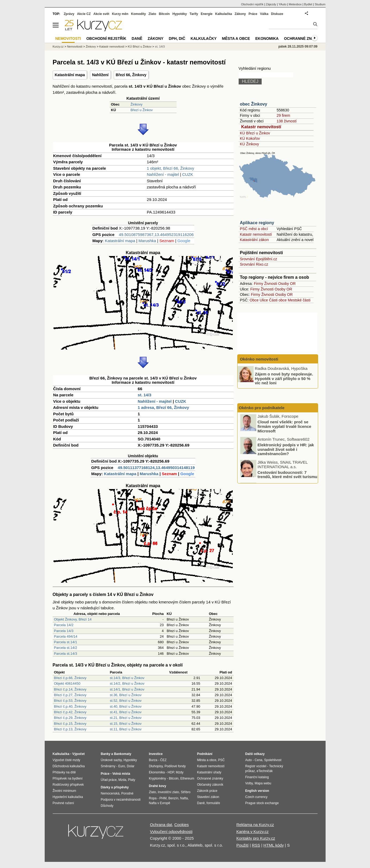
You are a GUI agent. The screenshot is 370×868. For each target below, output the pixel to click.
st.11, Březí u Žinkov (126, 729)
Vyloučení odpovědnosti (171, 832)
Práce (253, 14)
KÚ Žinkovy (250, 144)
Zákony (240, 14)
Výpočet (79, 754)
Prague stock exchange (262, 803)
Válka (264, 14)
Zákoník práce (207, 791)
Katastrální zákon (254, 240)
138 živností (287, 121)
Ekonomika (267, 38)
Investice (156, 754)
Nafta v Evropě (160, 803)
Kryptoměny (158, 778)
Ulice (264, 300)
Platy (132, 780)
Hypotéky (180, 14)
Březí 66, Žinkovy (131, 75)
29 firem (283, 115)
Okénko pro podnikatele (262, 408)
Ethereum (187, 778)
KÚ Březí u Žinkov (255, 133)
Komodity (138, 14)
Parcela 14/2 (64, 625)
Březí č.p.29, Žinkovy (70, 718)
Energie (207, 14)
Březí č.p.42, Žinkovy (70, 712)
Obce (254, 300)
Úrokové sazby (111, 760)
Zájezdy (271, 4)
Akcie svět (101, 14)
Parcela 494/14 (66, 636)
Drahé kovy (158, 786)
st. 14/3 (145, 395)
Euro (122, 766)
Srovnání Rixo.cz (254, 264)
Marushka (147, 241)
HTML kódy (274, 845)
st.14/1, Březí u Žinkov (127, 689)
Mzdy (180, 772)
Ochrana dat (161, 825)
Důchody (107, 806)
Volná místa (121, 774)
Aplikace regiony (257, 223)
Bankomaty (123, 754)
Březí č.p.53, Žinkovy (70, 701)
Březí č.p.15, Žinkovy (70, 724)
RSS (256, 845)
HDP (171, 772)
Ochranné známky (303, 38)
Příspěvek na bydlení (68, 778)
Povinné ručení (63, 803)
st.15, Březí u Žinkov (126, 724)
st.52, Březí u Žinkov (126, 701)
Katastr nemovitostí (261, 127)
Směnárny (108, 766)
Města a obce (236, 38)
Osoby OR (287, 284)
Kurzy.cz (58, 46)
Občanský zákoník (210, 785)
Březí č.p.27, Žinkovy (70, 695)
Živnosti (271, 284)
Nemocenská (110, 793)
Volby (249, 783)
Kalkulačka (224, 14)
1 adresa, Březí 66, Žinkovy (163, 407)
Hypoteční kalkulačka (68, 797)
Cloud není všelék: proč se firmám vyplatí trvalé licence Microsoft (285, 427)
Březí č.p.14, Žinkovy (70, 689)
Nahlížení (100, 75)
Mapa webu (263, 783)
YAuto (282, 4)
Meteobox (295, 4)
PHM (163, 798)
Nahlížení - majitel (163, 174)
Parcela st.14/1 (66, 642)
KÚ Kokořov (250, 138)
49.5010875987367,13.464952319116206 (156, 235)
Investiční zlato (168, 792)
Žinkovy (137, 104)
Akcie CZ (84, 14)
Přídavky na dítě (64, 772)
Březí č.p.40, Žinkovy (70, 706)
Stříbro (186, 792)
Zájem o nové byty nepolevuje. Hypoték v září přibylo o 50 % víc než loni (284, 378)
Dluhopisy (156, 766)
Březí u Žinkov (142, 110)
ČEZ (163, 760)
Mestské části (299, 300)
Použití (242, 845)
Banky (106, 754)
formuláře (213, 803)
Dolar (131, 766)
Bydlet (308, 4)
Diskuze (277, 14)
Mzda (122, 780)
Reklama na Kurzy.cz (255, 825)
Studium (320, 4)
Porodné (127, 793)
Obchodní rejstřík (252, 4)
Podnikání (205, 754)
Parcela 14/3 (64, 631)
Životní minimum (64, 791)
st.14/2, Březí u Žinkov (127, 683)
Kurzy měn (120, 14)
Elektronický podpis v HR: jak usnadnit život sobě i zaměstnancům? (286, 450)
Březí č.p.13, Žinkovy (70, 729)
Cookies (181, 825)
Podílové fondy (175, 766)
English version (257, 791)
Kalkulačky (203, 38)
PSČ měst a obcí (254, 229)
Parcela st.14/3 (66, 654)
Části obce (278, 300)
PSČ (221, 760)
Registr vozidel (256, 766)
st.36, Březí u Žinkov (126, 695)
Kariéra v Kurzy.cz (252, 832)
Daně (137, 38)
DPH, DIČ (177, 38)
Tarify (194, 14)
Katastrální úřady (209, 772)
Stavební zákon (208, 797)
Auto (249, 760)
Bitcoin (164, 14)
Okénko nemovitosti (259, 359)
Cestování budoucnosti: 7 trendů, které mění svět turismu (287, 475)
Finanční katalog (257, 777)
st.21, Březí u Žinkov (126, 718)
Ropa (153, 798)
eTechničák (265, 771)
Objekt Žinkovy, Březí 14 (73, 619)
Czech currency (256, 797)
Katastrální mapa (70, 75)
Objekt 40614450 (67, 683)
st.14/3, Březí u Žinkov (127, 678)
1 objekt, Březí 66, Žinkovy (171, 168)
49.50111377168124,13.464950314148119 (156, 468)
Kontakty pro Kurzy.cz (256, 838)
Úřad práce (109, 780)
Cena (259, 760)
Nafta (184, 798)
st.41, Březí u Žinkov (126, 712)
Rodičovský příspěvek (68, 785)
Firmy (259, 284)
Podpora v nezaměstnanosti (121, 800)
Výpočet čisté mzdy (66, 760)
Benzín (173, 798)
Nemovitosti (75, 46)
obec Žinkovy (254, 104)
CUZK (188, 174)
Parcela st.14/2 (66, 648)
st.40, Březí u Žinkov (126, 706)
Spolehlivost (273, 760)
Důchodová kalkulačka (69, 766)
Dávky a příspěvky (115, 787)
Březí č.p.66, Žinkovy (70, 678)
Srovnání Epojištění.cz (259, 259)
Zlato (152, 14)
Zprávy (69, 14)
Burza (153, 760)
